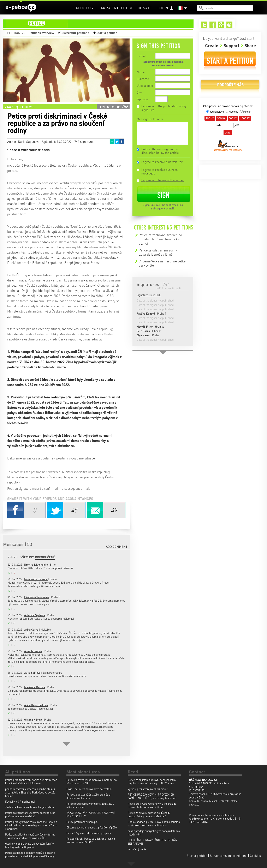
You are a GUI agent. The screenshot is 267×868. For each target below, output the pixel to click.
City (139, 92)
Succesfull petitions (75, 33)
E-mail (141, 56)
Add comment (117, 547)
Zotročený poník (137, 849)
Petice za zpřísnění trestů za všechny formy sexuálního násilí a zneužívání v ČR (30, 836)
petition (101, 24)
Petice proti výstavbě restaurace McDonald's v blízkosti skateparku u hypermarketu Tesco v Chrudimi (31, 825)
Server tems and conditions (229, 856)
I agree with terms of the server (163, 180)
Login (163, 8)
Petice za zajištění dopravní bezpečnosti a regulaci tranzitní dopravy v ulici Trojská (152, 781)
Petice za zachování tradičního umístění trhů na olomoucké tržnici (160, 239)
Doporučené (45, 557)
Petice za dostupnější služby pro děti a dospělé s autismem (88, 796)
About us (84, 8)
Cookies (255, 856)
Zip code (142, 99)
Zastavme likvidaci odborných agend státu (29, 807)
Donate (145, 8)
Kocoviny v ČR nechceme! (20, 801)
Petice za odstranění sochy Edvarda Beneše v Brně (158, 252)
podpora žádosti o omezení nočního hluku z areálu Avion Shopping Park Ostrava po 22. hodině (30, 792)
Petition (14, 33)
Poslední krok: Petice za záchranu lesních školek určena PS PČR (91, 840)
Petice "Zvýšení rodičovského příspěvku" (90, 833)
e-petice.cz (21, 8)
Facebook (122, 142)
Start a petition (107, 33)
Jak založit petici (115, 8)
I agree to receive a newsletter (162, 162)
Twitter (117, 142)
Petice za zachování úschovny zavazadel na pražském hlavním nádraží (30, 814)
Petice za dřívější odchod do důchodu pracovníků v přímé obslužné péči (149, 814)
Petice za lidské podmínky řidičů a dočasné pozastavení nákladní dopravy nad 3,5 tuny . (31, 854)
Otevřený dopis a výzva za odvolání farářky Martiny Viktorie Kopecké (30, 845)
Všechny (27, 557)
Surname (143, 79)
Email (112, 142)
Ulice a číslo (145, 85)
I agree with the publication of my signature (164, 108)
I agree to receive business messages (159, 171)
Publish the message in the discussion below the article (160, 151)
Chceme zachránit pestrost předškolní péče (92, 827)
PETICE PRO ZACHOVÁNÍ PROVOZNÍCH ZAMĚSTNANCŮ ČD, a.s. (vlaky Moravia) (152, 796)
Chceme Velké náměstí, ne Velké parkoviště (162, 263)
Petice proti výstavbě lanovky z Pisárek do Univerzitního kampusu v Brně (152, 805)
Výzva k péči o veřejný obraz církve (148, 789)
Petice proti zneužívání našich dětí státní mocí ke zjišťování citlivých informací (31, 781)
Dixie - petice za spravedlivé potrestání (89, 789)
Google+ (221, 25)
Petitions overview (41, 33)
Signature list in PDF (149, 295)
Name (141, 72)
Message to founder (150, 119)
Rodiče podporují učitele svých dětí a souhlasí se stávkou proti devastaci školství (154, 824)
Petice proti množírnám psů (82, 822)
